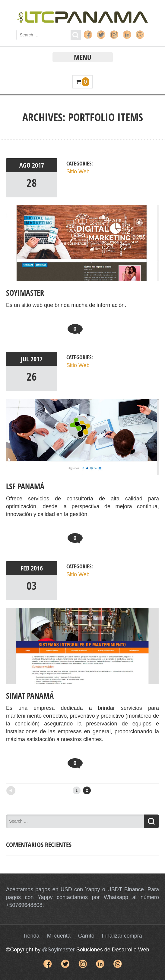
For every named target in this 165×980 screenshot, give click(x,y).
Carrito (86, 936)
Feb (26, 568)
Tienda (31, 936)
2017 (38, 165)
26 (32, 377)
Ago (26, 165)
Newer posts (22, 789)
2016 (37, 568)
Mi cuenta (59, 936)
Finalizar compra (122, 936)
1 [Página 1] (76, 790)
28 (32, 183)
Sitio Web (78, 172)
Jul (26, 359)
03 (32, 586)
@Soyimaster (58, 950)
